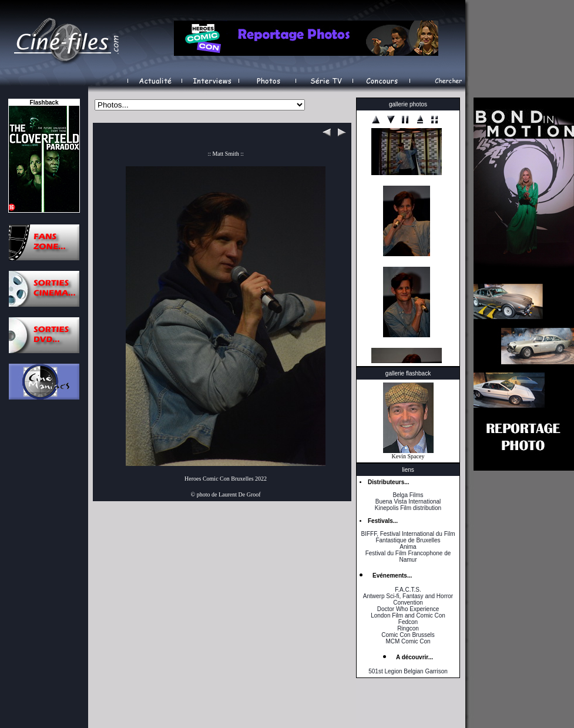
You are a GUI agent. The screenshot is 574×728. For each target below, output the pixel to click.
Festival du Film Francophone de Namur (408, 556)
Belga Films (408, 495)
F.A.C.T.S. (408, 590)
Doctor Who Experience (408, 609)
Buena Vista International (408, 501)
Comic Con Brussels (408, 635)
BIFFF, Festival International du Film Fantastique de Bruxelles (408, 537)
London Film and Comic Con (408, 615)
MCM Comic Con (408, 641)
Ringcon (408, 628)
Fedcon (408, 622)
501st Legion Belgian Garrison (408, 671)
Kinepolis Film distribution (408, 508)
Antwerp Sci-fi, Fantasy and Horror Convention (408, 599)
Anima (408, 547)
